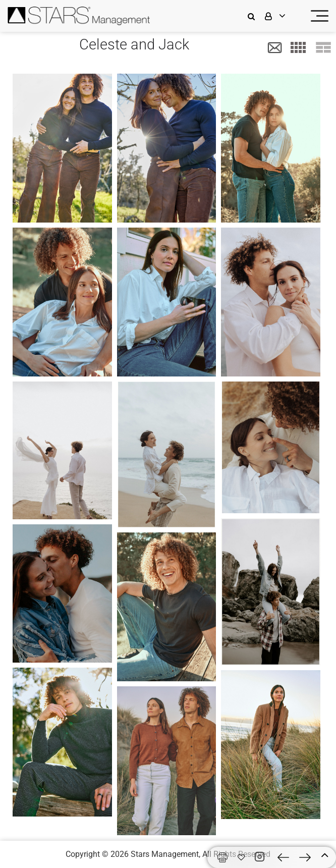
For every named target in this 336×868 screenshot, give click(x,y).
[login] (282, 16)
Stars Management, (165, 854)
